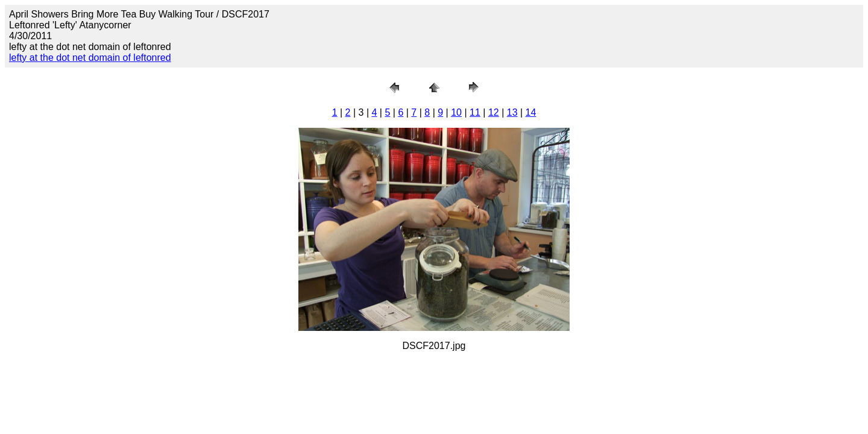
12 (494, 112)
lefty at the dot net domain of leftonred (90, 58)
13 (512, 112)
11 (475, 112)
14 (531, 112)
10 (456, 112)
